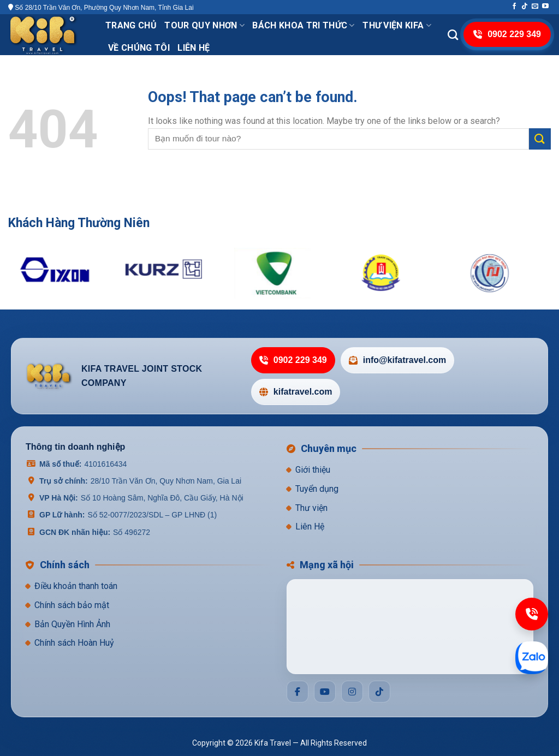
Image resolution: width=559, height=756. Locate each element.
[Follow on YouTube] (545, 7)
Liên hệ (194, 48)
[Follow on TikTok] (525, 7)
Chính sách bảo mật (72, 605)
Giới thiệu (313, 470)
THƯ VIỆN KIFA (397, 25)
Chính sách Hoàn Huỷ (74, 643)
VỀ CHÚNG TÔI (139, 48)
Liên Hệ (310, 526)
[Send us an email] (535, 7)
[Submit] (540, 139)
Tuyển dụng (317, 489)
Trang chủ (131, 25)
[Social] (298, 692)
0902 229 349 (293, 360)
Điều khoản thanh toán (76, 586)
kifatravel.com (296, 392)
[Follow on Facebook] (514, 7)
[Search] (453, 35)
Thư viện (311, 508)
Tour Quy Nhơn (204, 25)
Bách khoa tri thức (303, 25)
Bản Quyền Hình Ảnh (72, 624)
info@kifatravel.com (398, 360)
